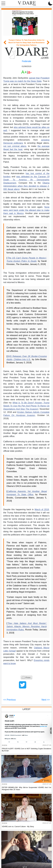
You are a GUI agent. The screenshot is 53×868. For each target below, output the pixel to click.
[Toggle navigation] (3, 3)
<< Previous (10, 700)
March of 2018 (42, 509)
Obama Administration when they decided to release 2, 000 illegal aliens (26, 186)
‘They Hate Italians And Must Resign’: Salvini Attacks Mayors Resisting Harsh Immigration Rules (27, 626)
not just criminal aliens (15, 146)
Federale (26, 61)
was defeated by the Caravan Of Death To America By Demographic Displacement (26, 180)
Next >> (46, 700)
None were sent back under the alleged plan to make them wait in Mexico (26, 210)
